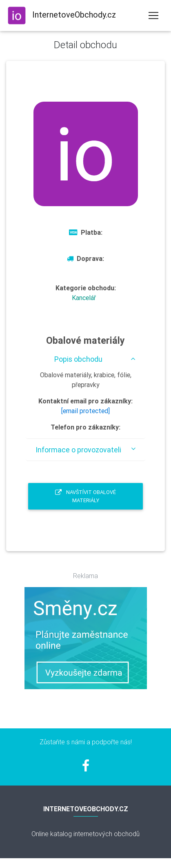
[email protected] (85, 411)
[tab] (85, 359)
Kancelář (84, 298)
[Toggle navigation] (153, 16)
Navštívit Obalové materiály (85, 496)
